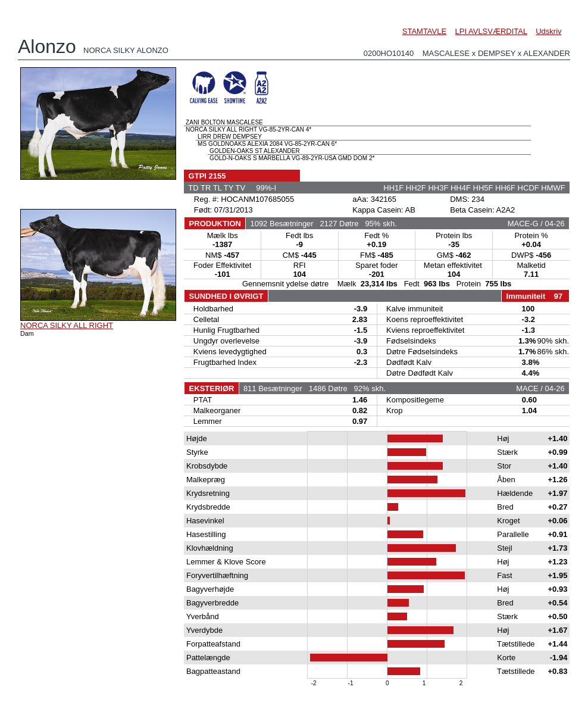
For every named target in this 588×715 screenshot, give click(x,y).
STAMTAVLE (424, 31)
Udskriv (548, 31)
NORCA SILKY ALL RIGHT (67, 325)
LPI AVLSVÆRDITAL (491, 31)
